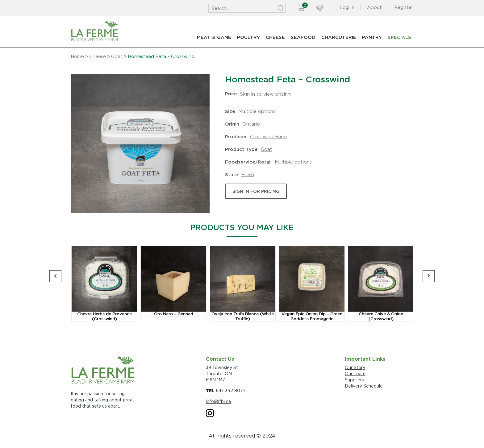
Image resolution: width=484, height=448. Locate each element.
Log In (347, 7)
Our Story (355, 367)
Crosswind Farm (268, 137)
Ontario (251, 124)
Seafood (303, 37)
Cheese (275, 37)
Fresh (248, 174)
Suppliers (354, 380)
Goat (117, 56)
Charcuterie (339, 37)
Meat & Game (214, 37)
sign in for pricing (256, 191)
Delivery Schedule (364, 386)
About (374, 7)
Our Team (355, 373)
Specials (399, 37)
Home (77, 56)
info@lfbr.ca (218, 401)
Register (404, 7)
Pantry (372, 37)
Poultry (248, 37)
